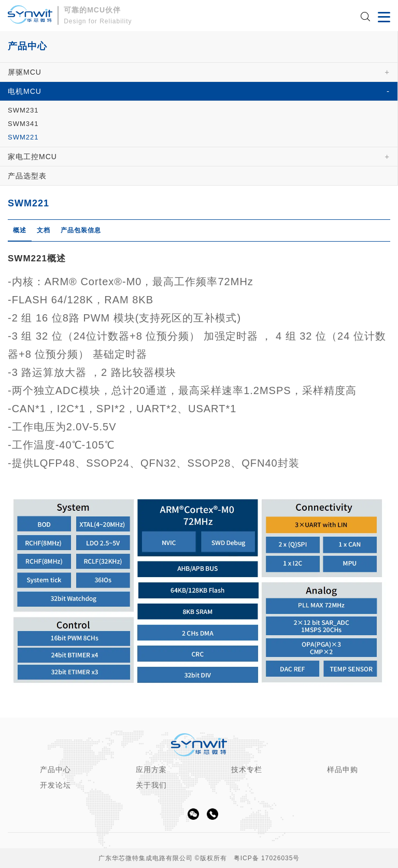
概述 (20, 230)
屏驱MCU (25, 72)
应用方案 (151, 769)
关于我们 (151, 785)
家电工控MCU (32, 157)
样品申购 (343, 769)
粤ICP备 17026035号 (267, 858)
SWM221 (23, 137)
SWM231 (23, 110)
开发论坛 (55, 785)
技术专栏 (247, 769)
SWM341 (23, 124)
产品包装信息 (81, 230)
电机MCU (25, 91)
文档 (44, 230)
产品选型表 (27, 176)
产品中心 (55, 769)
